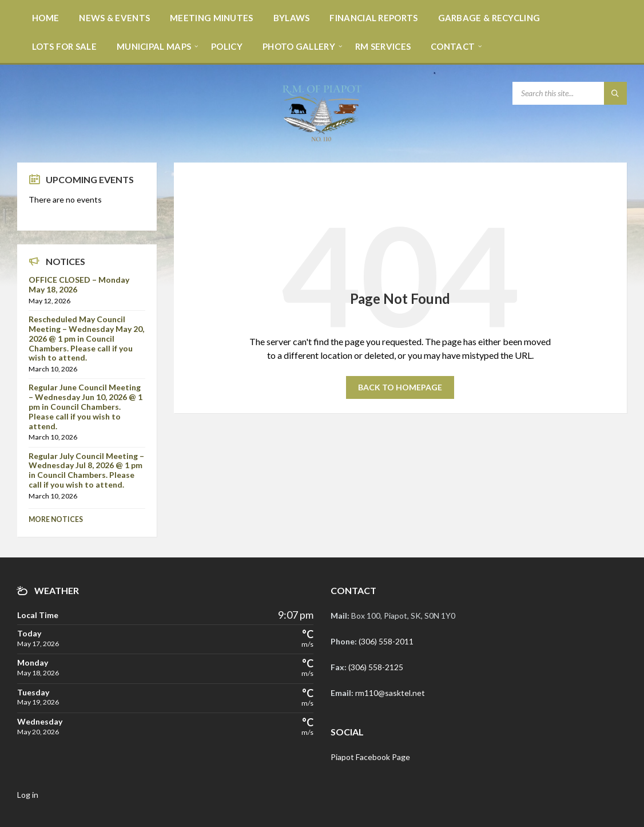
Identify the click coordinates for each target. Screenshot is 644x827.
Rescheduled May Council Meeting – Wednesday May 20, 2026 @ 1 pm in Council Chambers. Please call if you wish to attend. (86, 338)
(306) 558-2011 (386, 641)
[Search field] (570, 93)
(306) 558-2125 (376, 667)
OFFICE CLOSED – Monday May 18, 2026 (79, 284)
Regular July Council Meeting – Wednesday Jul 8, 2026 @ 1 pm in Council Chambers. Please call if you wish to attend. (86, 470)
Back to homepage (400, 387)
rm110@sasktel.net (390, 693)
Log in (28, 795)
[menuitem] (45, 17)
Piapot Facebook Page (370, 757)
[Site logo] (322, 140)
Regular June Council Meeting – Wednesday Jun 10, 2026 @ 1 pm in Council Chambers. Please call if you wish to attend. (86, 406)
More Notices (56, 519)
